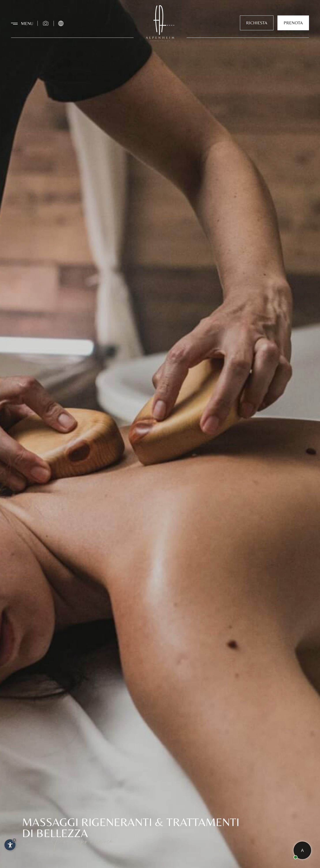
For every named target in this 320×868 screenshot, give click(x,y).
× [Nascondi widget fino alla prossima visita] (14, 840)
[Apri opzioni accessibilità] (10, 845)
